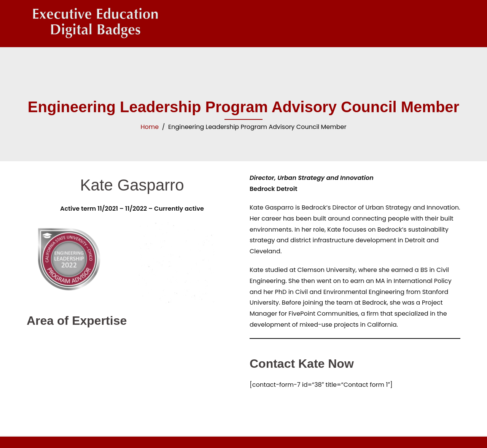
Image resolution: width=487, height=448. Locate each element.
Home (150, 127)
